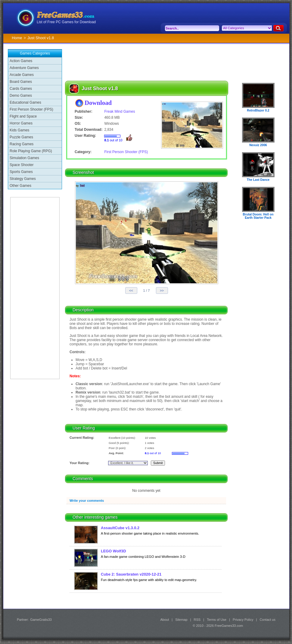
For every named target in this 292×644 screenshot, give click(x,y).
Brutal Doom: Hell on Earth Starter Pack (258, 216)
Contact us (267, 620)
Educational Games (25, 102)
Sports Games (21, 172)
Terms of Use (217, 620)
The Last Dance (258, 180)
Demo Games (21, 96)
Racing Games (22, 144)
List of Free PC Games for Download (66, 22)
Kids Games (19, 130)
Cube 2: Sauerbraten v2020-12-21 (131, 574)
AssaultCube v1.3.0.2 (120, 528)
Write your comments (87, 501)
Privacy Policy (243, 620)
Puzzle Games (21, 137)
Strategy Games (23, 179)
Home (17, 38)
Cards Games (21, 89)
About (165, 620)
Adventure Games (24, 68)
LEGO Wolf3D (113, 551)
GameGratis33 (41, 620)
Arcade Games (22, 75)
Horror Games (21, 123)
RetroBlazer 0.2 (258, 110)
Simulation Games (24, 158)
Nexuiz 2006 (258, 145)
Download (98, 103)
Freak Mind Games (120, 112)
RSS (197, 620)
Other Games (20, 186)
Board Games (21, 82)
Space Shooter (22, 165)
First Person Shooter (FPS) (31, 109)
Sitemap (181, 620)
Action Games (21, 61)
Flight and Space (23, 116)
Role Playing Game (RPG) (31, 151)
